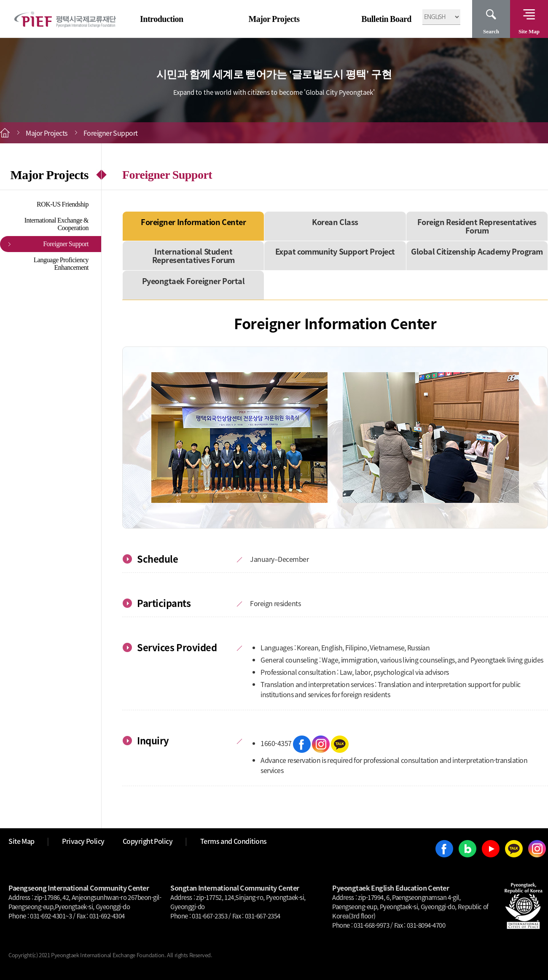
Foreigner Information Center (193, 222)
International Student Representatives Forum (193, 256)
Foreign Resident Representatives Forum (477, 226)
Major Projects (274, 19)
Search (491, 31)
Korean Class (335, 222)
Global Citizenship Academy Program (477, 251)
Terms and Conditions (234, 841)
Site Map (529, 31)
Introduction (162, 19)
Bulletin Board (386, 19)
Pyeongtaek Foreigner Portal (193, 281)
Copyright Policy (148, 841)
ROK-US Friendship (63, 204)
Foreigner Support (66, 244)
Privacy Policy (83, 841)
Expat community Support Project (335, 251)
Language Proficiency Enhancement (61, 264)
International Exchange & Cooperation (56, 224)
